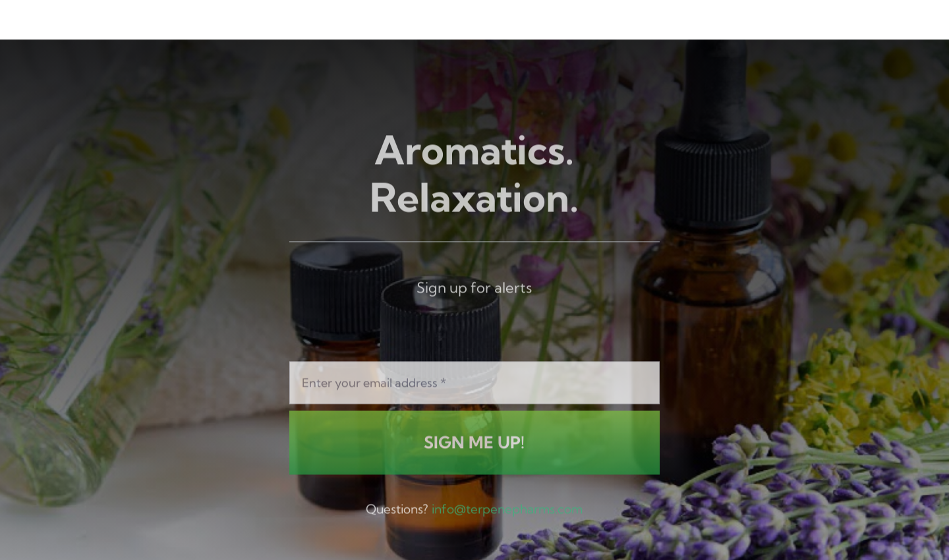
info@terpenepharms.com (507, 511)
